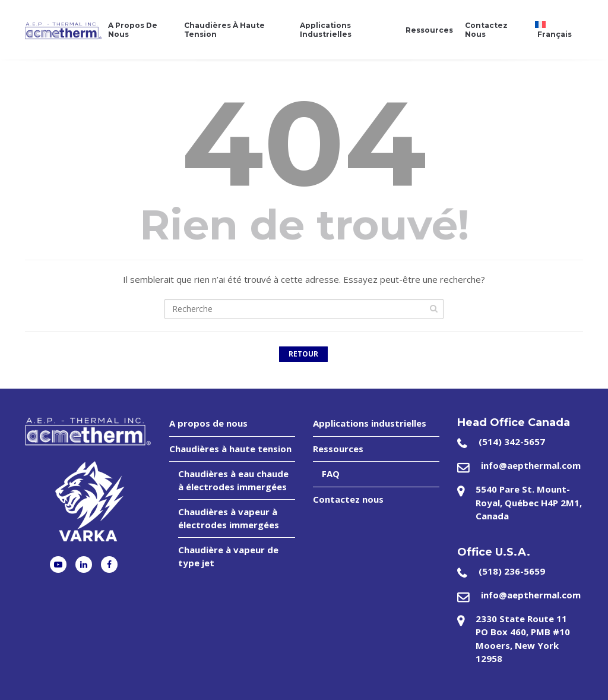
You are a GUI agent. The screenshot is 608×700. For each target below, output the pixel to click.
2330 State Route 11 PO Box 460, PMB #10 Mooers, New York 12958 (523, 639)
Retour (303, 354)
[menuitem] (556, 30)
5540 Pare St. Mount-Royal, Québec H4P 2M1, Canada (529, 502)
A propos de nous (133, 30)
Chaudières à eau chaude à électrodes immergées (233, 480)
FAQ (331, 474)
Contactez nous (486, 30)
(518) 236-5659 (512, 571)
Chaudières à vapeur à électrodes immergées (229, 518)
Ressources (429, 30)
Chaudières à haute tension (224, 30)
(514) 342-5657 (512, 442)
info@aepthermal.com (531, 465)
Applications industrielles (326, 30)
